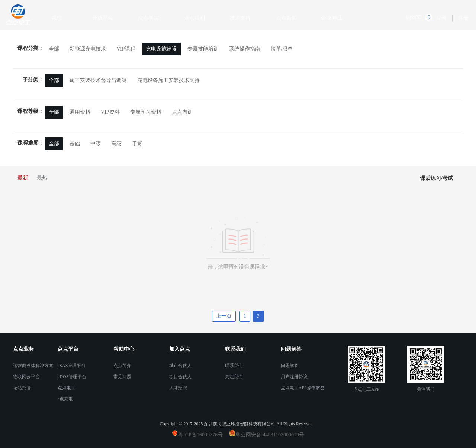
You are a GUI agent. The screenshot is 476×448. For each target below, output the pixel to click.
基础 (75, 144)
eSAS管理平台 (72, 366)
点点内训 (182, 112)
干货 (137, 144)
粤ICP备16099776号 (203, 435)
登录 (441, 18)
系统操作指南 (245, 49)
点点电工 (67, 388)
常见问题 (122, 377)
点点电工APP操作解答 (303, 388)
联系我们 (234, 366)
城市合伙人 (180, 366)
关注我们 (234, 377)
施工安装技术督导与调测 (98, 80)
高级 (116, 144)
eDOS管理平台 (72, 377)
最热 (42, 178)
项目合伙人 (180, 377)
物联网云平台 (26, 377)
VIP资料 (110, 112)
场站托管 (22, 388)
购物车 (414, 17)
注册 (463, 18)
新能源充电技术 (88, 49)
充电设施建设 (161, 49)
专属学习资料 (146, 112)
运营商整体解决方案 (33, 366)
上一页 (224, 316)
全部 (54, 49)
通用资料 (80, 112)
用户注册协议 (294, 377)
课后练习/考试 (437, 178)
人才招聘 (178, 388)
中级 (96, 144)
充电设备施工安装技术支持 (168, 80)
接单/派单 (282, 49)
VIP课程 (126, 49)
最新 (23, 178)
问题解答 (290, 366)
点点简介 (122, 366)
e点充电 (65, 399)
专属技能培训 (203, 49)
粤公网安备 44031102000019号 (270, 435)
